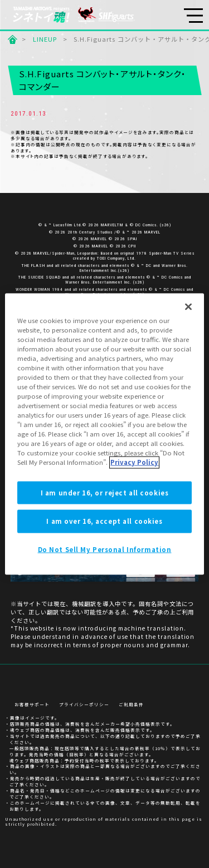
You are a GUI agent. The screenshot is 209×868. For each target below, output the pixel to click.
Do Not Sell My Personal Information (105, 549)
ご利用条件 (131, 704)
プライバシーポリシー (84, 704)
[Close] (188, 306)
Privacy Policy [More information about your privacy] (134, 462)
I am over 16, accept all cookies (104, 521)
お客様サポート (32, 704)
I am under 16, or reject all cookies (105, 492)
